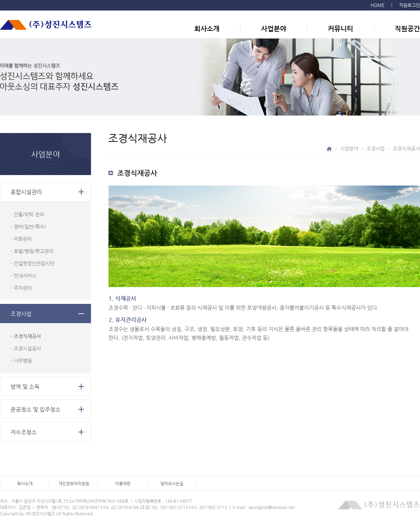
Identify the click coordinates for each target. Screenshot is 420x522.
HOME (377, 5)
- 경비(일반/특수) (28, 227)
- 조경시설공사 (26, 348)
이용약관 (123, 483)
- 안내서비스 (23, 276)
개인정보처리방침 (74, 483)
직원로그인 (409, 5)
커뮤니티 (341, 29)
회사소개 (207, 29)
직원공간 (407, 29)
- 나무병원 (21, 361)
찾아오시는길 (172, 483)
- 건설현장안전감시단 (33, 263)
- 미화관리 (21, 239)
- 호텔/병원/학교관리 (32, 251)
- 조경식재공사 (26, 336)
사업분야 (274, 29)
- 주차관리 (21, 288)
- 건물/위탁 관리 (27, 214)
